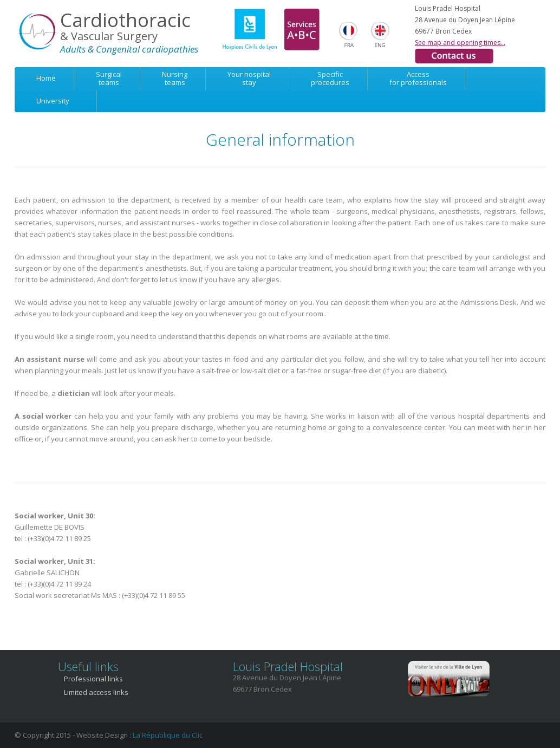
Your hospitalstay (249, 78)
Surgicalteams (109, 78)
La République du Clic (168, 735)
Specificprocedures (330, 78)
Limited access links (96, 692)
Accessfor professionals (418, 78)
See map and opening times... (460, 43)
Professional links (93, 679)
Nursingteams (175, 78)
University (53, 101)
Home (46, 78)
